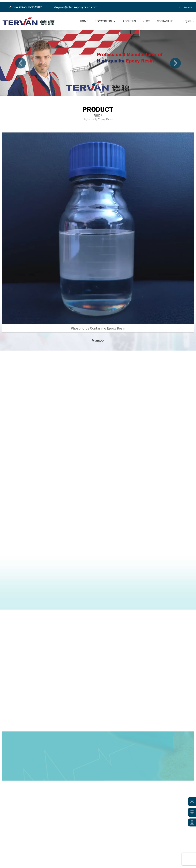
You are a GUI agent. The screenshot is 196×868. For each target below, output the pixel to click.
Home (84, 19)
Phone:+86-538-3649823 (26, 5)
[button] (21, 61)
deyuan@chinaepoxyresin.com (76, 5)
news (146, 19)
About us (129, 19)
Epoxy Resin (105, 19)
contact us (165, 19)
